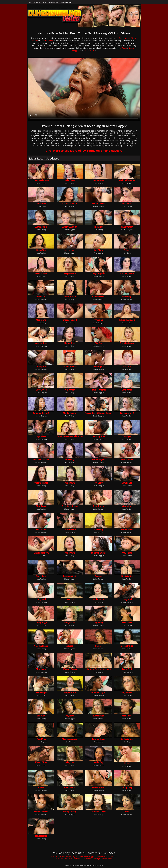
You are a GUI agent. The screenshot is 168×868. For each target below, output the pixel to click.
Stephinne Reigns (70, 506)
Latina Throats (68, 2)
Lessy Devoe (41, 390)
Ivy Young (98, 320)
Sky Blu (98, 343)
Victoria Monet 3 (70, 204)
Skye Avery (41, 506)
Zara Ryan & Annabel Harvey (70, 436)
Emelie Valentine (41, 180)
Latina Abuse (48, 41)
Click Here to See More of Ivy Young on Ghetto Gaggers (84, 151)
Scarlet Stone (98, 599)
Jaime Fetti (127, 669)
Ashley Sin (41, 366)
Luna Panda (127, 390)
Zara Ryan (127, 436)
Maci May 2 (41, 320)
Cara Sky (70, 599)
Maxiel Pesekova (41, 553)
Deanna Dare (70, 530)
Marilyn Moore (70, 413)
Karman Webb (70, 576)
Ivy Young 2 (127, 297)
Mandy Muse (41, 762)
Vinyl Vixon (127, 506)
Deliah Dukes (127, 646)
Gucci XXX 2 (41, 297)
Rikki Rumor (98, 506)
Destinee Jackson (41, 460)
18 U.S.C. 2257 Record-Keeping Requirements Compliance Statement (84, 865)
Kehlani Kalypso (70, 366)
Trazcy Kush (41, 599)
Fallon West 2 (70, 297)
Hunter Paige (98, 716)
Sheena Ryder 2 (70, 320)
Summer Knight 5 (98, 390)
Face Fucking (34, 2)
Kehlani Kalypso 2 (127, 320)
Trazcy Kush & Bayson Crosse (98, 413)
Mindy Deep (127, 787)
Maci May (70, 460)
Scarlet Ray (98, 762)
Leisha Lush (70, 250)
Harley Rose (70, 343)
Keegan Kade (70, 273)
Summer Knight (98, 553)
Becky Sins (41, 250)
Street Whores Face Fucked (61, 857)
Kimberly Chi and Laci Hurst (98, 669)
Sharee (41, 787)
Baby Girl (41, 716)
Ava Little (127, 366)
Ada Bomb (41, 204)
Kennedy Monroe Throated (107, 857)
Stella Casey (70, 180)
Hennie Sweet (127, 530)
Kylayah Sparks (98, 273)
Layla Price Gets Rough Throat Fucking (97, 859)
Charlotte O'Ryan (98, 812)
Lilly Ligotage (41, 836)
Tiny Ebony (98, 483)
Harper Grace (70, 692)
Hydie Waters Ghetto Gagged (84, 857)
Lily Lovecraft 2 (127, 413)
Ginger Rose (41, 576)
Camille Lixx (127, 483)
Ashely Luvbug (70, 812)
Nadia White (127, 576)
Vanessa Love (98, 297)
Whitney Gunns (70, 669)
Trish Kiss (98, 227)
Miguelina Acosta (70, 739)
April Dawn (70, 483)
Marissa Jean (41, 273)
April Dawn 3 (41, 227)
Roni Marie (98, 250)
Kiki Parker (70, 390)
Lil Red (127, 763)
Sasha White (127, 739)
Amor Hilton (70, 787)
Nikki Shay (127, 623)
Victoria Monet (41, 483)
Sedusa (98, 576)
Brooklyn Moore (127, 343)
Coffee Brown (98, 787)
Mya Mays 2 (98, 366)
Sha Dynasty (127, 227)
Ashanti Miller (98, 204)
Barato (98, 646)
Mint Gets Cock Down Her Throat (69, 859)
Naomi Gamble (41, 812)
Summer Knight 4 (41, 413)
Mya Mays (41, 436)
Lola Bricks (41, 530)
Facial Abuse (125, 38)
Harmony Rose (98, 436)
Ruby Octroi (70, 623)
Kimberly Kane (127, 273)
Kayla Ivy (70, 716)
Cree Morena (127, 460)
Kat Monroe (98, 180)
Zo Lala (127, 250)
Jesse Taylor (127, 716)
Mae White (127, 204)
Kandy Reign (41, 623)
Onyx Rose (127, 553)
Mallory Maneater (127, 180)
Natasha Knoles (41, 646)
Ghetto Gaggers (50, 2)
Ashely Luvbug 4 (70, 227)
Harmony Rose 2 (41, 343)
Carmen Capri (98, 739)
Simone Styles (98, 460)
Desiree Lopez (41, 692)
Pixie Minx (41, 739)
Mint (127, 812)
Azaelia (70, 646)
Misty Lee (70, 762)
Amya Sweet (127, 692)
